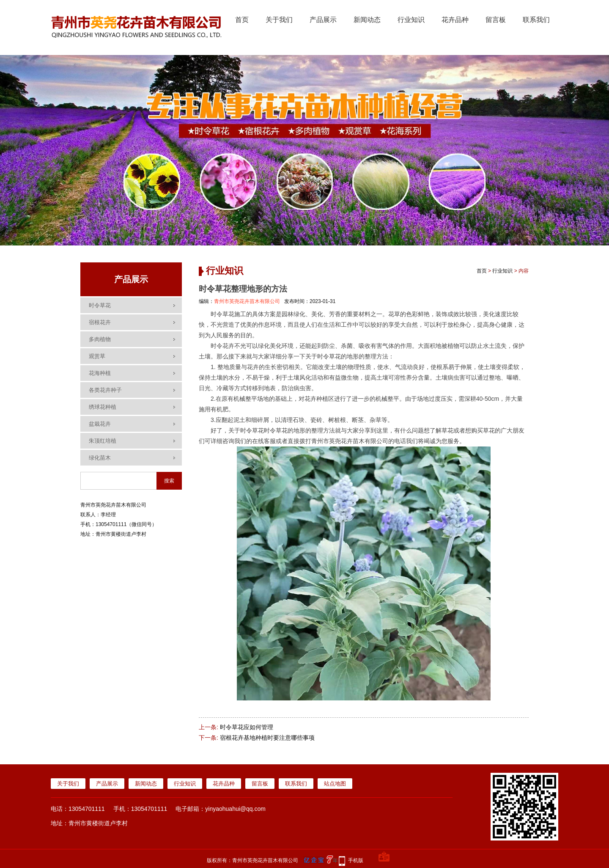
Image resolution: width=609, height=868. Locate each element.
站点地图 (335, 784)
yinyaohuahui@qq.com (235, 809)
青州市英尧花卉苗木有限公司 (247, 301)
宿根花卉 (100, 322)
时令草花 (100, 305)
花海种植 (100, 373)
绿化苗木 (100, 458)
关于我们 (279, 20)
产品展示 (323, 20)
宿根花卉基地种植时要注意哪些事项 (267, 738)
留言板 (496, 20)
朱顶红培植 (103, 441)
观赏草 (97, 356)
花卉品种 (455, 20)
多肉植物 (100, 339)
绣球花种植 (103, 407)
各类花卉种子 (105, 390)
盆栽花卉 (100, 424)
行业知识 (411, 20)
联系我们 (536, 20)
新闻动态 (367, 20)
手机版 (356, 860)
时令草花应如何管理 (247, 727)
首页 (242, 20)
